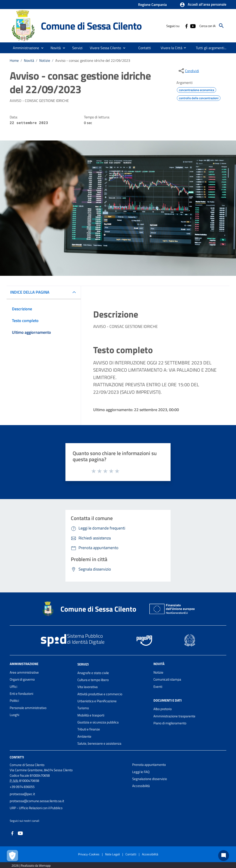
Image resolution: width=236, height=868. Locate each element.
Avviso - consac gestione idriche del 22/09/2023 (93, 60)
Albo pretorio (163, 709)
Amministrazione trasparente (174, 716)
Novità (29, 60)
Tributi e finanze (89, 729)
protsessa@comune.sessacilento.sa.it (37, 801)
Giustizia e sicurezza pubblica (98, 722)
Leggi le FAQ (141, 772)
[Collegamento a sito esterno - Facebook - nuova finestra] (186, 26)
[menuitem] (145, 48)
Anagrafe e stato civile (93, 673)
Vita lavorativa (88, 687)
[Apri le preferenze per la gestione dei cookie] (12, 856)
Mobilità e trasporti (91, 715)
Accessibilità (141, 786)
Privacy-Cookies (89, 854)
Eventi (158, 687)
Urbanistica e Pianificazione (97, 701)
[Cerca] (221, 26)
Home (14, 60)
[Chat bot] (224, 856)
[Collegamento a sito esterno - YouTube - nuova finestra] (193, 26)
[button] (203, 5)
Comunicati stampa (167, 679)
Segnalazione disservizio (150, 779)
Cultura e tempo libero (93, 680)
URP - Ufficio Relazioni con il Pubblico (36, 808)
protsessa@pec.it (22, 794)
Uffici (13, 687)
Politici (14, 701)
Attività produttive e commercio (100, 694)
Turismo (83, 708)
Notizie (45, 60)
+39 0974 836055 (22, 787)
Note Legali (112, 854)
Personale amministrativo (28, 708)
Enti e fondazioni (21, 694)
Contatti (17, 757)
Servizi (83, 664)
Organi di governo (22, 679)
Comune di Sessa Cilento (91, 26)
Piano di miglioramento (170, 723)
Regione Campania (152, 5)
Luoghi (14, 715)
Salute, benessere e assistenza (99, 743)
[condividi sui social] (188, 71)
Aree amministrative (24, 672)
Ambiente (84, 736)
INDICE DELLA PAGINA (30, 292)
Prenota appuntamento (149, 765)
